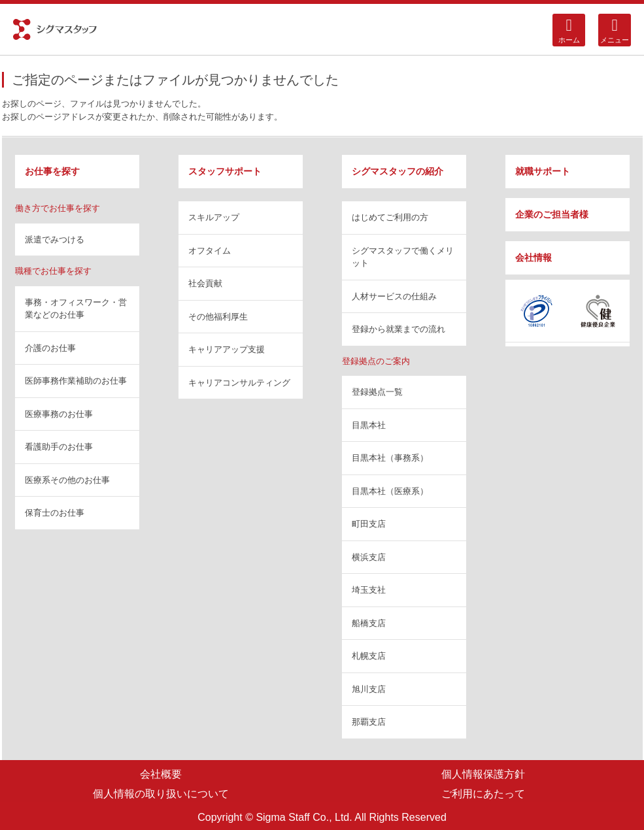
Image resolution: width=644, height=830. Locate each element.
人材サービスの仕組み (394, 296)
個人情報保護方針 (483, 774)
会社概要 (161, 774)
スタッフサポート (225, 171)
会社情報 (534, 257)
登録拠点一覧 (377, 392)
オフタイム (210, 251)
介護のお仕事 (50, 348)
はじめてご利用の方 (390, 217)
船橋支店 (369, 623)
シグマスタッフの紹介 (398, 171)
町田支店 (369, 524)
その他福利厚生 (218, 317)
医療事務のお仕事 (59, 414)
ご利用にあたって (483, 794)
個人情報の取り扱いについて (161, 794)
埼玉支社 (369, 590)
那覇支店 (369, 722)
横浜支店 (369, 557)
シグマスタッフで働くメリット (403, 257)
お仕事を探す (52, 171)
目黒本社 (369, 425)
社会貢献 (205, 283)
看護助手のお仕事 (59, 447)
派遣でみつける (55, 240)
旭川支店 (369, 689)
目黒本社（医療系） (390, 491)
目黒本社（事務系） (390, 458)
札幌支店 (369, 656)
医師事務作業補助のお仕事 (76, 381)
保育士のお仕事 (55, 513)
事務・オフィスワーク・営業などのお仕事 (76, 309)
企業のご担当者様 (552, 214)
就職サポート (543, 171)
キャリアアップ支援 (227, 349)
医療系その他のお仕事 (67, 480)
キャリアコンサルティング (239, 383)
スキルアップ (214, 217)
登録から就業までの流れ (398, 329)
